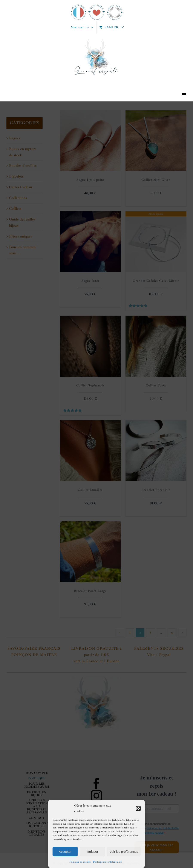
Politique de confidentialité (107, 862)
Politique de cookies (80, 862)
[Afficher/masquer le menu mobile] (184, 95)
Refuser (93, 852)
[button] (138, 808)
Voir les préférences (124, 852)
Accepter (65, 852)
